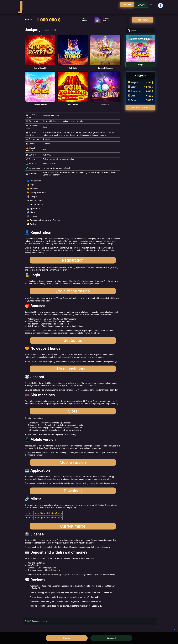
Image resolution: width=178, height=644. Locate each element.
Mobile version (73, 468)
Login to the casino (73, 291)
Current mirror (73, 534)
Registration (73, 259)
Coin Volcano (73, 105)
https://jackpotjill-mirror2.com (48, 525)
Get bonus (73, 342)
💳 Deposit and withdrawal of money (43, 219)
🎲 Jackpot (32, 196)
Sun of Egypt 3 (40, 68)
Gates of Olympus (105, 68)
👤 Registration (34, 181)
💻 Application (33, 207)
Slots (73, 415)
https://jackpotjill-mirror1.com (48, 521)
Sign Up (67, 638)
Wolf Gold (73, 68)
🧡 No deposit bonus (36, 192)
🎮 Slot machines (35, 200)
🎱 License (32, 215)
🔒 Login (31, 184)
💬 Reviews (32, 223)
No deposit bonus (73, 372)
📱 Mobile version (35, 203)
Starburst (105, 105)
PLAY (45, 149)
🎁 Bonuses (32, 188)
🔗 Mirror (31, 211)
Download (73, 498)
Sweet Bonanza (40, 105)
